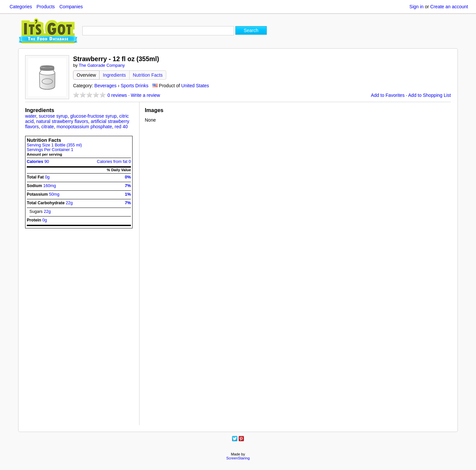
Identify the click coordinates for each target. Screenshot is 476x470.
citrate (48, 127)
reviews (117, 95)
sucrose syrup (53, 116)
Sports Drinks (135, 86)
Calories (38, 162)
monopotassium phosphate (84, 127)
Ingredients (114, 75)
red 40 (121, 127)
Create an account (449, 7)
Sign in (417, 7)
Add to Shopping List (430, 95)
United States (195, 86)
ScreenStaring (238, 458)
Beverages (106, 86)
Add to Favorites (388, 95)
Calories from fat (114, 162)
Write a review (145, 95)
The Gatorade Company (102, 65)
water (31, 116)
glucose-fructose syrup (93, 116)
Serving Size (54, 145)
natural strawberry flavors (62, 121)
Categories (21, 7)
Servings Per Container (50, 150)
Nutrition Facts (148, 75)
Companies (71, 7)
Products (46, 7)
